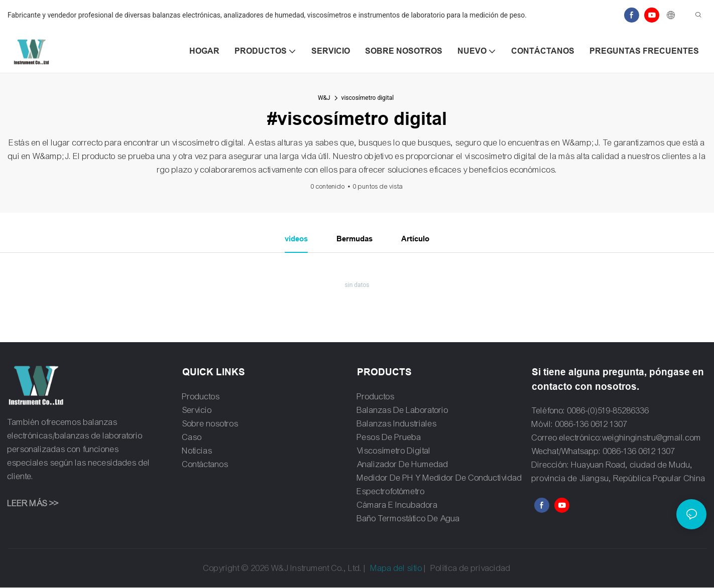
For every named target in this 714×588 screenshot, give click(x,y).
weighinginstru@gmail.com (652, 439)
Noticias (197, 451)
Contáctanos (205, 465)
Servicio (197, 411)
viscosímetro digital (368, 98)
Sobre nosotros (210, 424)
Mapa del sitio (396, 569)
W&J (324, 98)
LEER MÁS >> (33, 504)
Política (444, 569)
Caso (192, 438)
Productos (201, 397)
